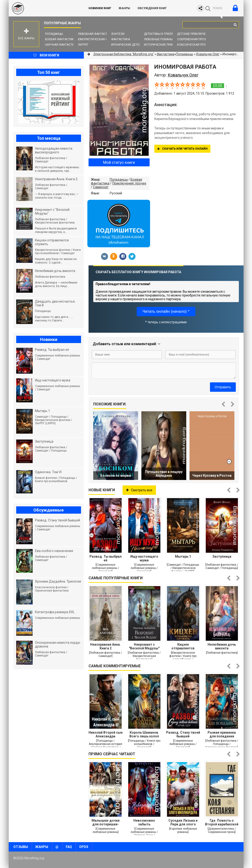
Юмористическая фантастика (101, 39)
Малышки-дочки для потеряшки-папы (106, 822)
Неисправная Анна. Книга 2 (105, 646)
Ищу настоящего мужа (144, 558)
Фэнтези (118, 34)
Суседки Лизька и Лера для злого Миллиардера (183, 822)
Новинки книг (100, 8)
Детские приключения (194, 34)
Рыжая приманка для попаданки (222, 734)
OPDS (84, 847)
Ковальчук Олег (208, 54)
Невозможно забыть (144, 822)
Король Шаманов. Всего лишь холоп (144, 734)
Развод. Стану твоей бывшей (183, 734)
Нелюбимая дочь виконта (222, 646)
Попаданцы (54, 34)
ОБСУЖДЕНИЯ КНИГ (152, 8)
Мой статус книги (119, 162)
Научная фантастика (61, 45)
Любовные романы (158, 39)
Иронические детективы (130, 45)
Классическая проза (193, 45)
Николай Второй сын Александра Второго (106, 734)
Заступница (222, 556)
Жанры (124, 8)
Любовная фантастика (95, 34)
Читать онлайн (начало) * (166, 311)
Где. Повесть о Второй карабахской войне (222, 822)
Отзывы (21, 847)
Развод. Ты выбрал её (106, 558)
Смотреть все (139, 490)
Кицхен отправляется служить (183, 646)
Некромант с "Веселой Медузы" (144, 646)
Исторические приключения (166, 45)
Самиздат (101, 187)
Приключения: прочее (129, 183)
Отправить (223, 387)
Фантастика (120, 39)
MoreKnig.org (44, 8)
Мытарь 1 (183, 556)
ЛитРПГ (83, 45)
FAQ (69, 847)
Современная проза (192, 39)
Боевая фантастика (60, 39)
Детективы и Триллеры (161, 34)
